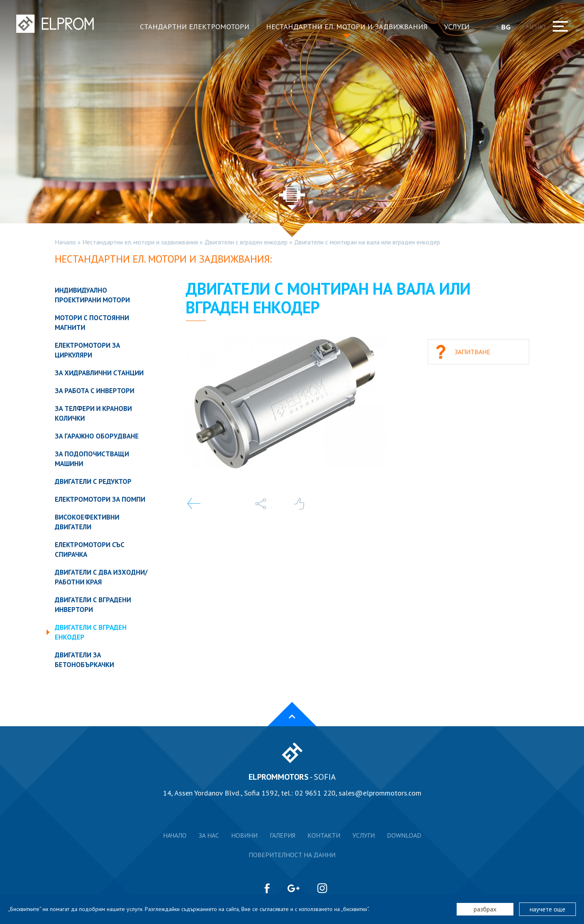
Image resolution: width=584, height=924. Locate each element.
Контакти (324, 835)
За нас (209, 835)
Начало (65, 242)
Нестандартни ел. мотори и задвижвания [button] (347, 27)
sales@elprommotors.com (380, 793)
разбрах (485, 909)
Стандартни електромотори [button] (195, 27)
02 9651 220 (315, 793)
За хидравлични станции (99, 373)
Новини (244, 835)
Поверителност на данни (292, 855)
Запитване (472, 352)
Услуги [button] (457, 27)
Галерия (282, 835)
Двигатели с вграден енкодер (246, 242)
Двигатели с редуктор (93, 481)
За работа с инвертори (94, 391)
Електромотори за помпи (100, 499)
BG (509, 27)
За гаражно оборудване (97, 436)
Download (404, 835)
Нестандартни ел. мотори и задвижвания (140, 242)
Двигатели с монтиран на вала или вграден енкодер (367, 242)
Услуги (364, 835)
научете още (547, 909)
